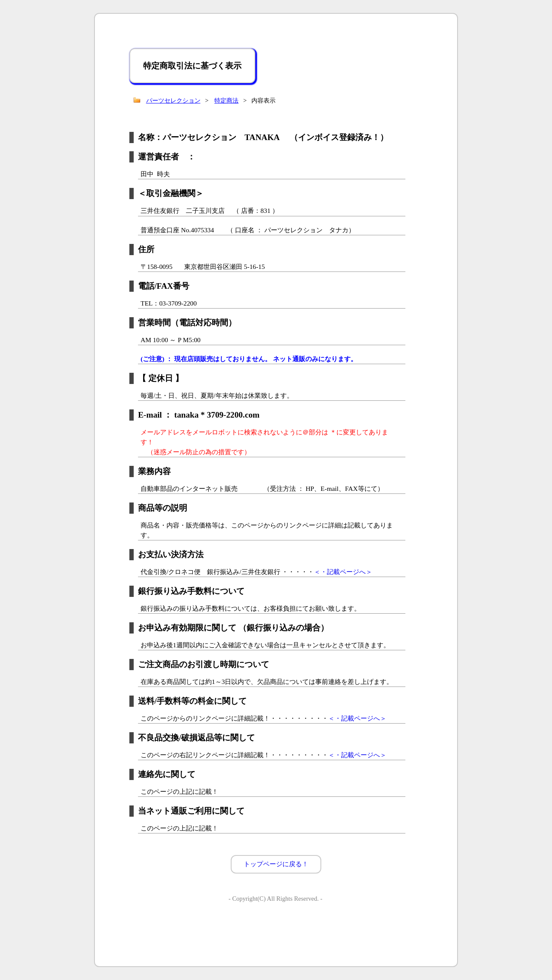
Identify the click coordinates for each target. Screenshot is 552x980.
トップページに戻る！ (276, 864)
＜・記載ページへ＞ (343, 572)
